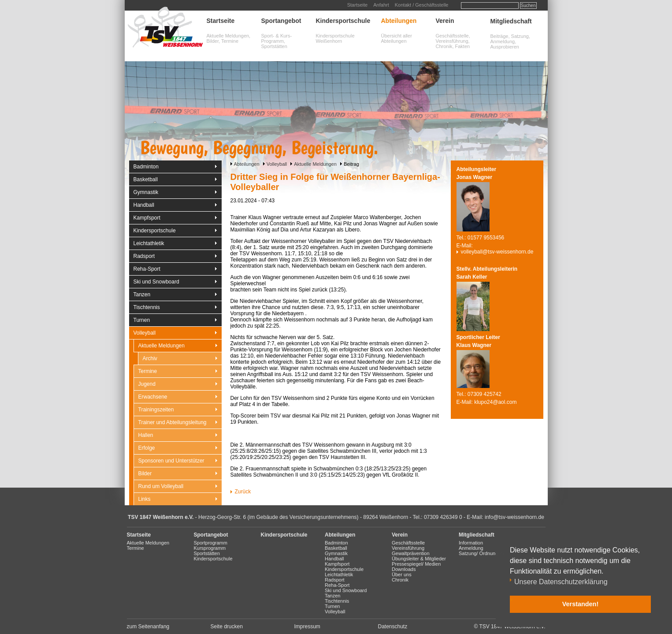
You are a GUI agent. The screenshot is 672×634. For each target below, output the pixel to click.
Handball (144, 205)
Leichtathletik (149, 243)
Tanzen (142, 295)
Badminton (146, 167)
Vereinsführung (408, 548)
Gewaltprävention (411, 553)
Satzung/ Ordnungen (481, 553)
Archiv (150, 358)
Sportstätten (207, 553)
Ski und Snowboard (156, 282)
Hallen (146, 435)
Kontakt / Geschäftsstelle (422, 5)
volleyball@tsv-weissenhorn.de (497, 252)
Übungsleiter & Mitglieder (419, 559)
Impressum (307, 627)
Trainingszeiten (156, 410)
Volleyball (277, 164)
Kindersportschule (343, 21)
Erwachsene (153, 397)
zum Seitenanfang (148, 627)
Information (471, 543)
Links (145, 499)
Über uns (402, 574)
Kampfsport (147, 218)
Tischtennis (147, 307)
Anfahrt (381, 5)
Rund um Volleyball (161, 486)
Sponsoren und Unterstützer (171, 461)
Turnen (142, 320)
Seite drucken (227, 627)
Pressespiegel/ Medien (416, 564)
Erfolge (147, 448)
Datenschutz (393, 627)
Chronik (400, 580)
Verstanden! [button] (580, 604)
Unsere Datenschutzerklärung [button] (561, 582)
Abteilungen (399, 21)
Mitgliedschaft (511, 21)
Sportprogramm (211, 543)
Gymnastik (146, 192)
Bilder (145, 474)
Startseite (357, 5)
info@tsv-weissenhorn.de (514, 517)
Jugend (147, 384)
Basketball (146, 179)
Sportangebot (281, 21)
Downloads (404, 569)
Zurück (243, 492)
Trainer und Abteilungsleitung (173, 422)
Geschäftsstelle (408, 543)
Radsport (144, 256)
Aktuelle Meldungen (315, 164)
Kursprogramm (210, 548)
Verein (445, 21)
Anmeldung (471, 548)
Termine (148, 371)
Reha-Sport (147, 269)
